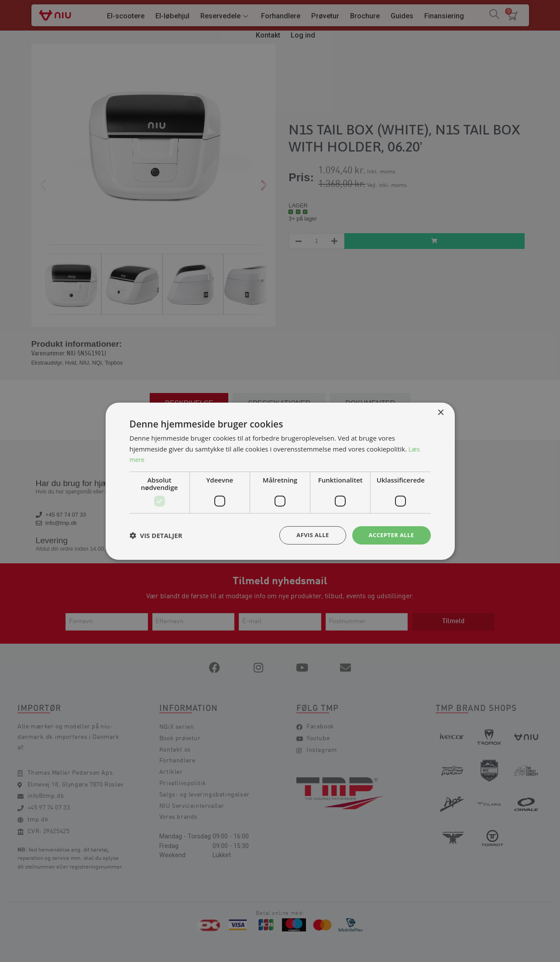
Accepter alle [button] (390, 535)
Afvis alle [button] (308, 535)
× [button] (441, 412)
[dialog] (280, 481)
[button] (156, 535)
